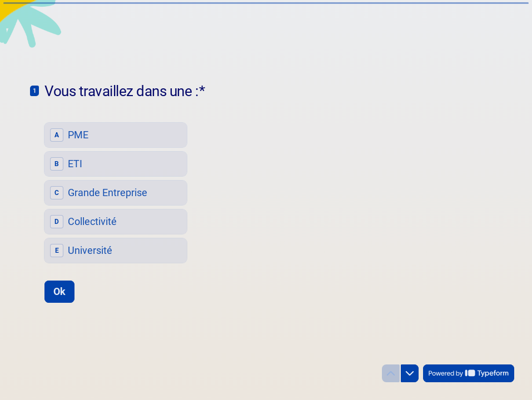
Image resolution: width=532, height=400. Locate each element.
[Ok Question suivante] (59, 291)
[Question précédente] (391, 373)
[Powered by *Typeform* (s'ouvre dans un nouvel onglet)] (469, 373)
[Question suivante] (410, 373)
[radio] (116, 135)
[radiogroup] (116, 193)
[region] (109, 357)
